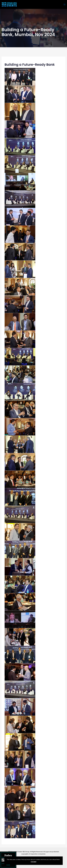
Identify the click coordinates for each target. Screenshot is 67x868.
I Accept (33, 862)
